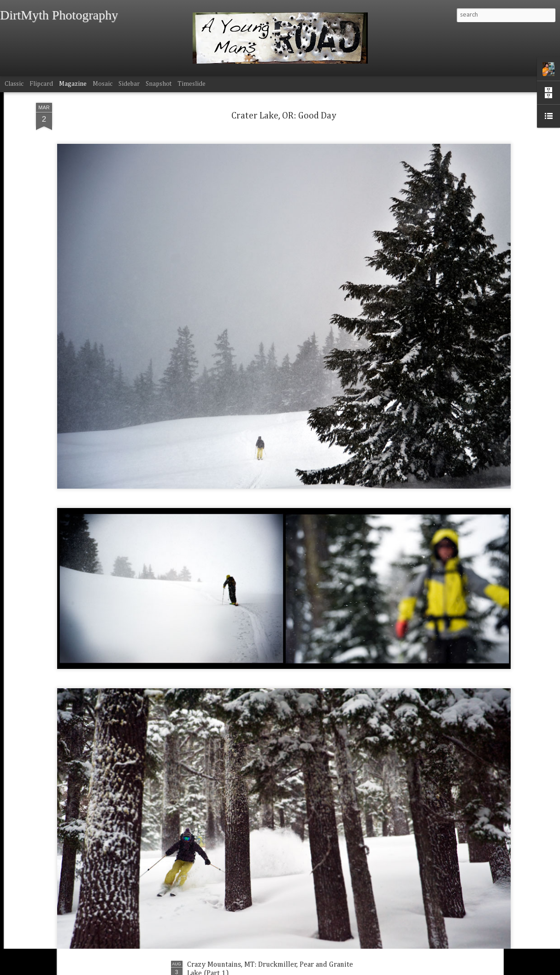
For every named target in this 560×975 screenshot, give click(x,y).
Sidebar (129, 84)
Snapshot (159, 84)
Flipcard (41, 84)
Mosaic (103, 84)
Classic (14, 84)
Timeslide (192, 84)
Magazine (73, 84)
